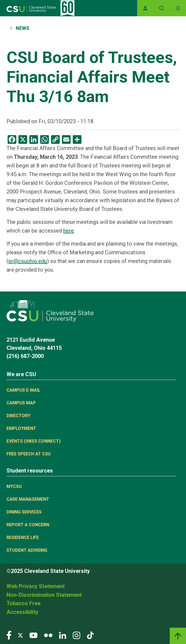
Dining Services (24, 512)
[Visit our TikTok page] (90, 635)
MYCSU (14, 486)
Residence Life (23, 537)
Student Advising (27, 550)
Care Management (28, 499)
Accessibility (22, 612)
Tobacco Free (23, 603)
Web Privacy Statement (36, 586)
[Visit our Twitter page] (20, 635)
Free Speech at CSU (29, 454)
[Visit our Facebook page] (9, 635)
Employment (21, 428)
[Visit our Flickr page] (48, 635)
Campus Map (21, 403)
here (69, 231)
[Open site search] (162, 8)
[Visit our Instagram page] (77, 635)
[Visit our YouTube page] (33, 635)
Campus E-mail (23, 390)
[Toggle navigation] (178, 8)
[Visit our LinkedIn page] (63, 635)
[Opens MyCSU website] (145, 8)
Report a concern (28, 525)
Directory (18, 416)
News (23, 28)
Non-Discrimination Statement (44, 595)
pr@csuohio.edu (28, 261)
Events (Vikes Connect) (34, 441)
